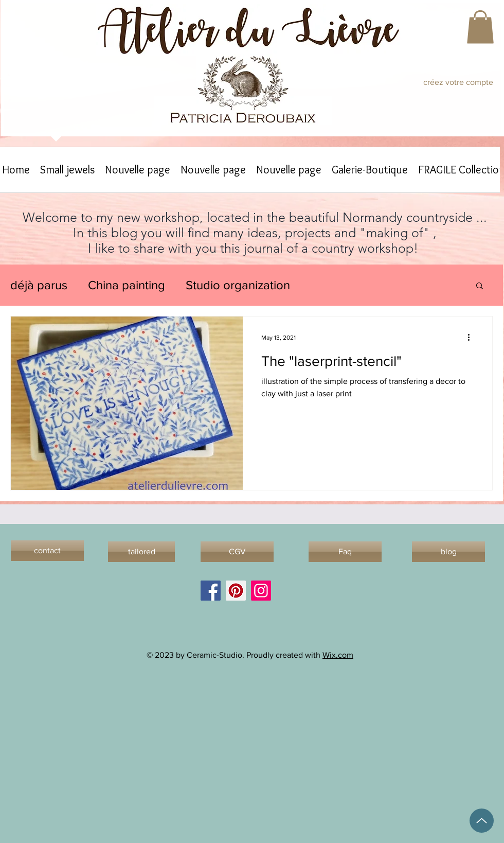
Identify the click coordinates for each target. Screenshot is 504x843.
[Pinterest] (236, 591)
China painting (127, 285)
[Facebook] (211, 591)
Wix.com (338, 655)
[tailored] (141, 552)
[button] (480, 27)
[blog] (448, 552)
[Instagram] (261, 591)
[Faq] (345, 552)
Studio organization (238, 285)
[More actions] (472, 338)
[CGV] (237, 552)
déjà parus (39, 285)
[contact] (47, 551)
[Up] (482, 821)
